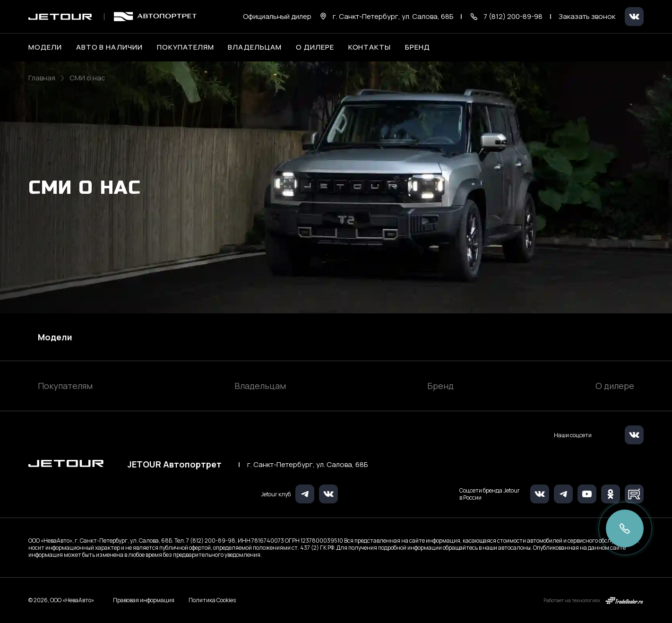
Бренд (440, 386)
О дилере (315, 47)
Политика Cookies (212, 600)
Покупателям (65, 386)
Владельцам (260, 386)
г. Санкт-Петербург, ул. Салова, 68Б (307, 465)
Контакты (370, 47)
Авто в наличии (109, 47)
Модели (55, 337)
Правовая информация (144, 600)
